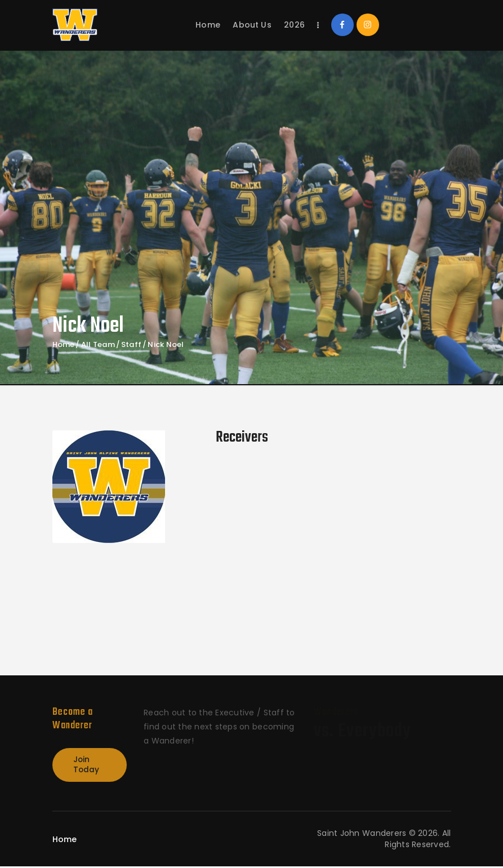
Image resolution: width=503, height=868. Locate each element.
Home (64, 345)
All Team (98, 344)
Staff (131, 345)
